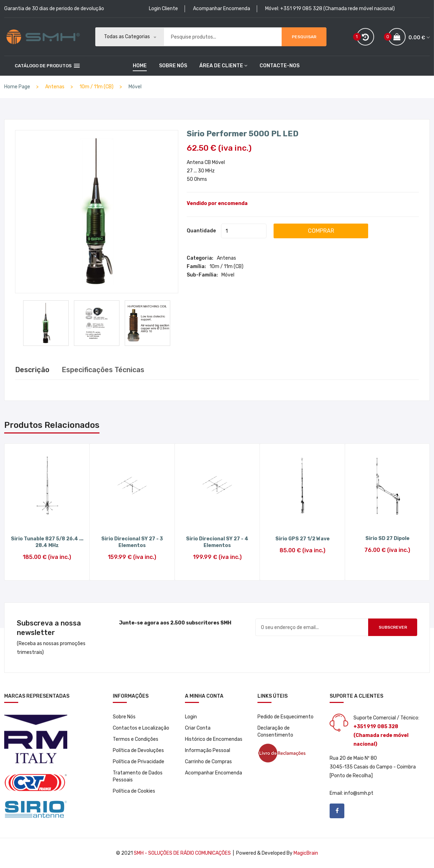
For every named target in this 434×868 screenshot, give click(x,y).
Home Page (17, 87)
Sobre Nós (173, 66)
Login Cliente (163, 9)
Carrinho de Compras (208, 762)
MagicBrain (306, 853)
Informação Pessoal (208, 750)
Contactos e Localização (141, 728)
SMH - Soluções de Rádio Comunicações (182, 853)
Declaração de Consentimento (275, 732)
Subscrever (393, 627)
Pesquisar (304, 37)
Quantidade (201, 230)
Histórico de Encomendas (214, 739)
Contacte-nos (280, 66)
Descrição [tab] (32, 370)
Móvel (135, 87)
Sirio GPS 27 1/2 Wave (302, 539)
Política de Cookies (134, 791)
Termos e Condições (136, 739)
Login (191, 717)
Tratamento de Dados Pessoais (138, 776)
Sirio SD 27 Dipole (387, 538)
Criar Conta (198, 728)
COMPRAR (321, 230)
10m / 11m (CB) (226, 266)
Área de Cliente (223, 66)
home (140, 66)
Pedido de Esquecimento (285, 717)
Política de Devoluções (138, 750)
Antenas (226, 258)
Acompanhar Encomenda (222, 9)
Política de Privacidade (139, 762)
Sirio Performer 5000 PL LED (243, 133)
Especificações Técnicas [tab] (103, 370)
